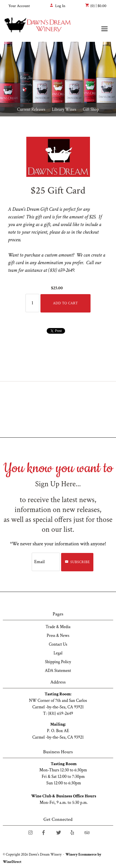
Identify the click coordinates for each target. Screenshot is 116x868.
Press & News (58, 636)
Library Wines (64, 109)
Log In (57, 6)
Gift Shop (91, 109)
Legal (58, 653)
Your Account (19, 6)
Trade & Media (58, 627)
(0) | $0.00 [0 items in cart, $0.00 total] (96, 6)
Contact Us (58, 644)
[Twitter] (59, 833)
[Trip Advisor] (87, 833)
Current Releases (31, 109)
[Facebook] (43, 833)
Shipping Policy (58, 662)
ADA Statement (58, 671)
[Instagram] (30, 833)
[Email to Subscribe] (46, 562)
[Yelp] (72, 833)
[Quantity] (32, 303)
